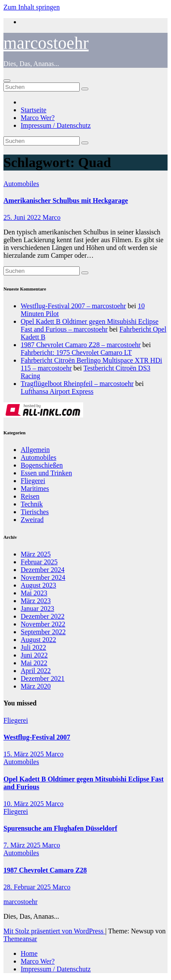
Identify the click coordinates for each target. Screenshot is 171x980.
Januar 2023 (37, 609)
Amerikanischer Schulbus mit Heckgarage (66, 201)
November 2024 (43, 577)
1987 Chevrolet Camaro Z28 (45, 870)
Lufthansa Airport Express (57, 391)
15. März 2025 (25, 754)
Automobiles (21, 184)
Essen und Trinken (46, 473)
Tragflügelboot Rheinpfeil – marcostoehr (77, 384)
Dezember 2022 (43, 616)
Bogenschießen (42, 465)
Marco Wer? (38, 118)
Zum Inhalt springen (32, 7)
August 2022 (38, 640)
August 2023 (38, 585)
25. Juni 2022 (23, 217)
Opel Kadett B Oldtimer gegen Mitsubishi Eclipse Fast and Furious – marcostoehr (90, 325)
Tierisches (35, 512)
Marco (52, 217)
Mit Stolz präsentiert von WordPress (54, 931)
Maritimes (35, 488)
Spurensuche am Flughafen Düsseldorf (60, 828)
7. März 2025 (23, 845)
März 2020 (36, 686)
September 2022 (43, 632)
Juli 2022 (33, 647)
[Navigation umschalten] (7, 81)
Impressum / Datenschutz (56, 125)
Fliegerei (33, 481)
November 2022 (43, 624)
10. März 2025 (25, 804)
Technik (32, 504)
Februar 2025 (39, 562)
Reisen (30, 496)
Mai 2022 (34, 663)
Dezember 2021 (43, 678)
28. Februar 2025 (28, 887)
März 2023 (36, 601)
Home (29, 953)
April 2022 (36, 671)
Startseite (34, 110)
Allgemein (35, 450)
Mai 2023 (34, 593)
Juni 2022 (34, 655)
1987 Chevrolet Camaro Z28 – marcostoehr (81, 345)
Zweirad (32, 520)
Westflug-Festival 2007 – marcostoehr (73, 306)
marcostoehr (46, 43)
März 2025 (36, 554)
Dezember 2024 (43, 570)
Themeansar (20, 939)
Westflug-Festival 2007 (37, 737)
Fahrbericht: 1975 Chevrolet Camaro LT (76, 352)
